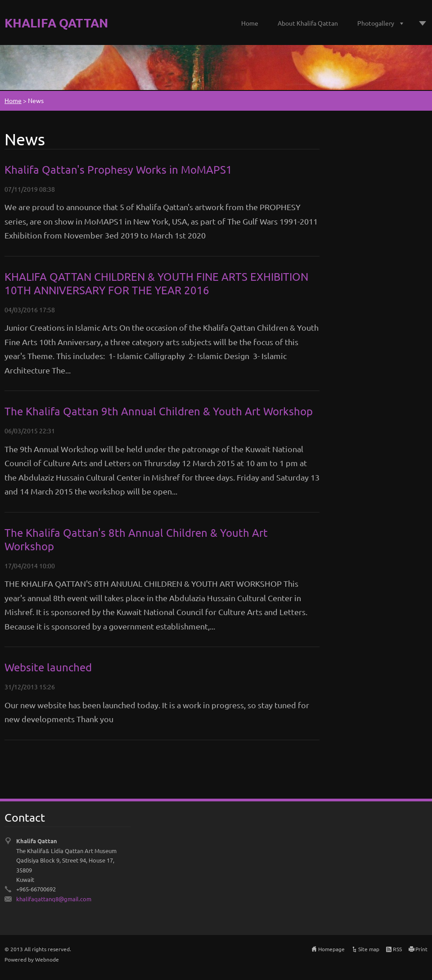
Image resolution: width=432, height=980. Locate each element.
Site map (369, 949)
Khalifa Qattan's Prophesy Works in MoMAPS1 (118, 169)
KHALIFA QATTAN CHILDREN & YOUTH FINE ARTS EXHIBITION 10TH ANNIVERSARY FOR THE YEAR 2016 (156, 283)
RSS (397, 949)
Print (421, 949)
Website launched (48, 667)
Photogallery (376, 23)
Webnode (47, 959)
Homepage (331, 949)
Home (250, 23)
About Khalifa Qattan (308, 23)
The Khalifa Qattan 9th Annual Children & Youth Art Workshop (159, 411)
